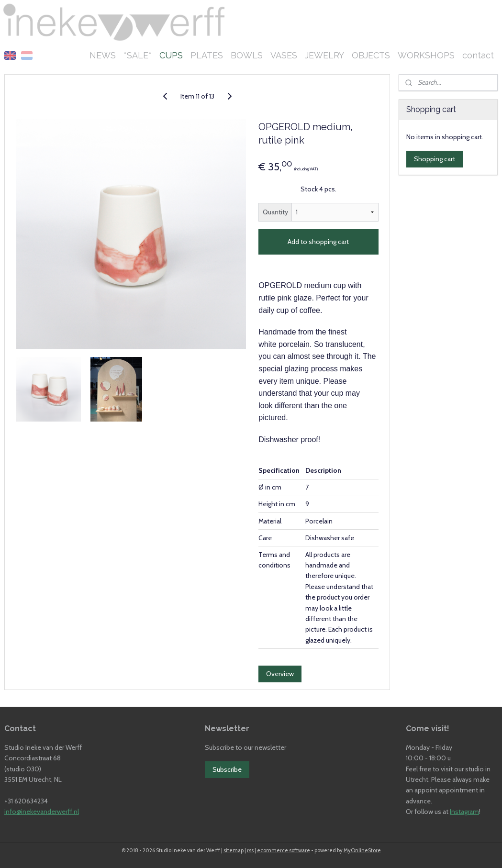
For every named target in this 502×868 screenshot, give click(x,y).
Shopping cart (435, 159)
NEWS (103, 55)
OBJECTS (371, 55)
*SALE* (138, 55)
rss (250, 850)
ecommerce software (284, 850)
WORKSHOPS (426, 55)
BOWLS (247, 55)
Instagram (464, 812)
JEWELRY (324, 55)
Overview (280, 674)
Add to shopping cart (318, 242)
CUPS (171, 55)
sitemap (234, 850)
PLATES (207, 55)
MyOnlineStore (362, 850)
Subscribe (227, 769)
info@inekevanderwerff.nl (42, 812)
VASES (284, 55)
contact (478, 55)
